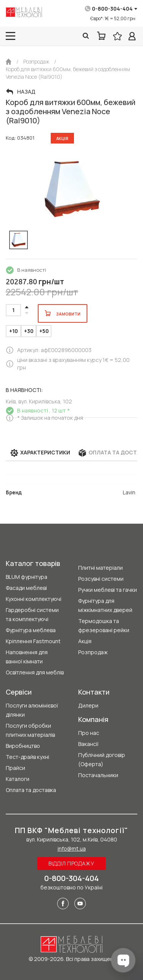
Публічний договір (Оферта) (102, 759)
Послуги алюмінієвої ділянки (32, 710)
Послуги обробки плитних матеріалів (30, 730)
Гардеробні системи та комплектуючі (32, 614)
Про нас (89, 733)
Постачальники (98, 775)
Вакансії (88, 744)
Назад (26, 92)
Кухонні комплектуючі (34, 599)
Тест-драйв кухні (27, 757)
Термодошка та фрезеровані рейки (104, 625)
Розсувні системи (101, 579)
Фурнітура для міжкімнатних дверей (105, 605)
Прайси (15, 768)
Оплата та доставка (31, 790)
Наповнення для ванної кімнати (27, 657)
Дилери (88, 705)
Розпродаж (93, 652)
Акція (85, 641)
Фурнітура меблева (31, 630)
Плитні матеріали (100, 568)
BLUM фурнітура (27, 577)
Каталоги (18, 779)
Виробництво (23, 746)
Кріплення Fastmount (33, 641)
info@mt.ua (72, 849)
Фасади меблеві (26, 588)
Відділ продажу (71, 863)
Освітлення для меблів (35, 672)
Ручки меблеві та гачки (108, 590)
